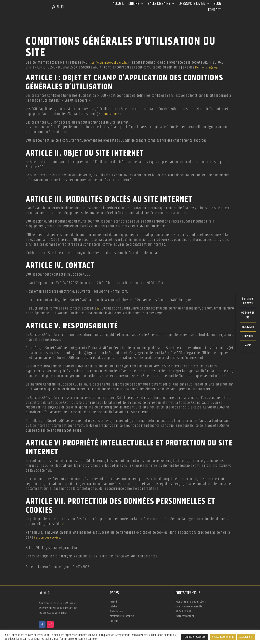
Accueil (118, 4)
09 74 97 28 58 (248, 315)
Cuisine (134, 4)
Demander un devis (248, 301)
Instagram (248, 327)
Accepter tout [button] (246, 637)
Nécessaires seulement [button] (223, 637)
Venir (248, 345)
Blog (217, 4)
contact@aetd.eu (185, 616)
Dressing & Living (192, 4)
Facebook (248, 336)
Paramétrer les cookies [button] (194, 637)
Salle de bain (117, 611)
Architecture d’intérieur (122, 616)
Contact (214, 11)
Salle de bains (159, 4)
